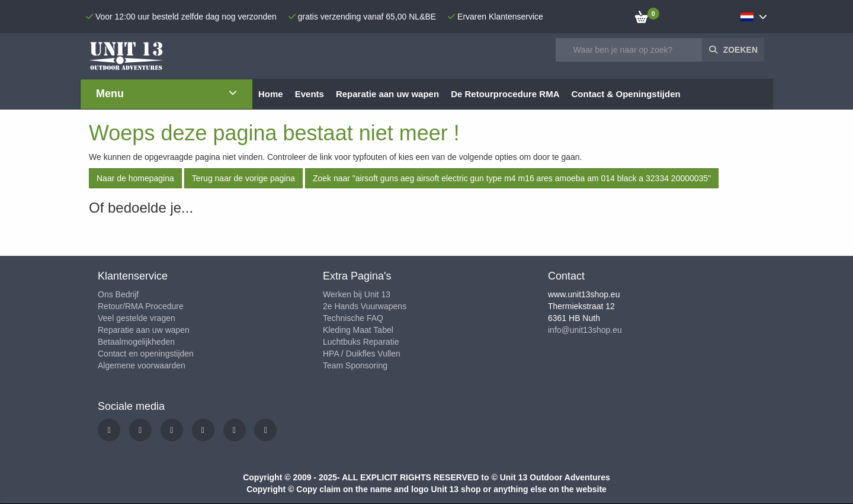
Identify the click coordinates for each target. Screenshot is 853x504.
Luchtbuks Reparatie (361, 342)
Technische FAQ (353, 318)
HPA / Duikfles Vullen (362, 354)
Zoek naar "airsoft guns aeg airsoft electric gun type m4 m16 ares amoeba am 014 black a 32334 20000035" (512, 178)
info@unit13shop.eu (585, 330)
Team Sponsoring (355, 365)
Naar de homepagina (135, 178)
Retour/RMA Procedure (141, 306)
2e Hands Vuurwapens (365, 306)
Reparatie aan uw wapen (144, 330)
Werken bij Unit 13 (357, 294)
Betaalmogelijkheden (136, 342)
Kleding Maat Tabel (358, 330)
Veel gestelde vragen (137, 318)
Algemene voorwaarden (142, 365)
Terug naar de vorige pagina (243, 178)
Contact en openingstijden (146, 354)
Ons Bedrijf (118, 294)
